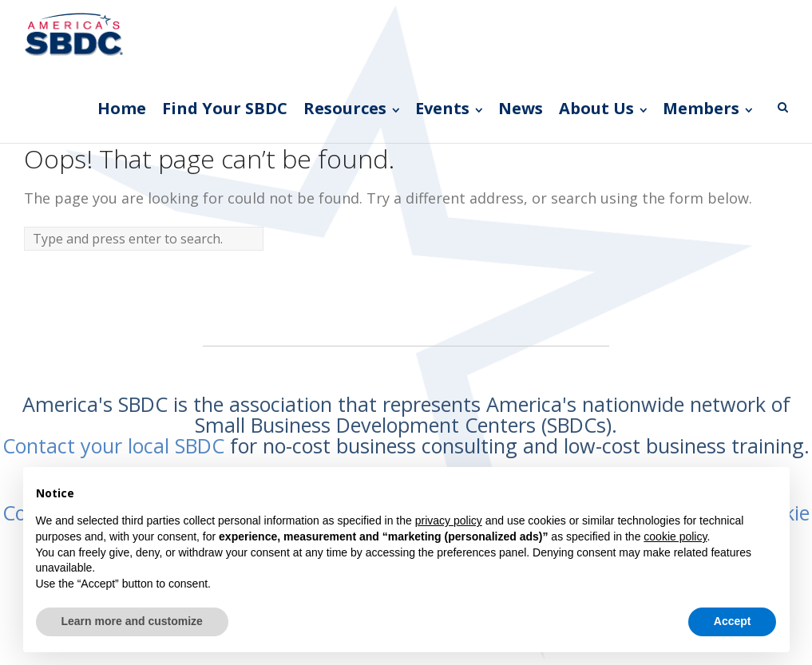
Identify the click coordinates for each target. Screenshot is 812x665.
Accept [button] (733, 621)
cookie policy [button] (675, 536)
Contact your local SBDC (113, 445)
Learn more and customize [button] (132, 621)
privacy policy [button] (449, 521)
